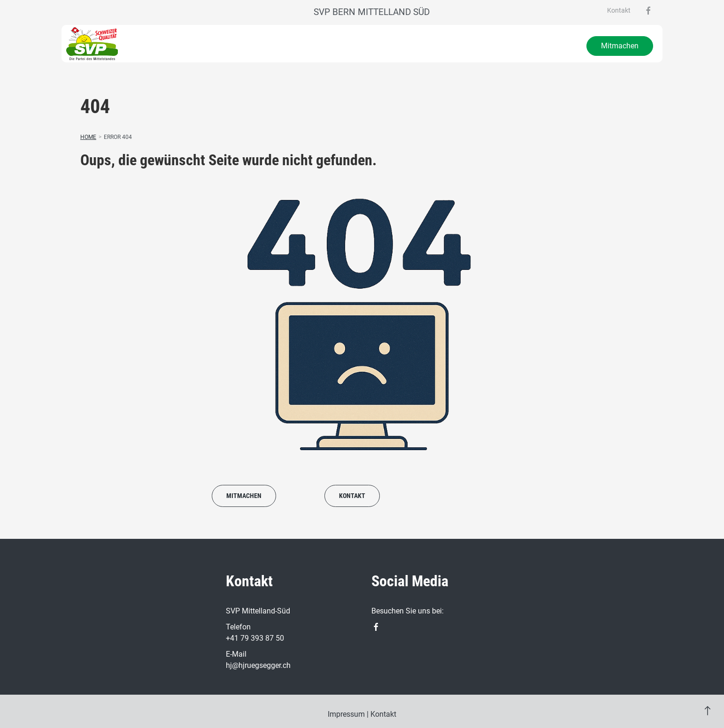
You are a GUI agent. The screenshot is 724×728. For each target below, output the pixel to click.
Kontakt (619, 10)
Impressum (346, 714)
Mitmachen (620, 46)
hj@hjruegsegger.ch (258, 665)
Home (88, 137)
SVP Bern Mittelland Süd (372, 12)
